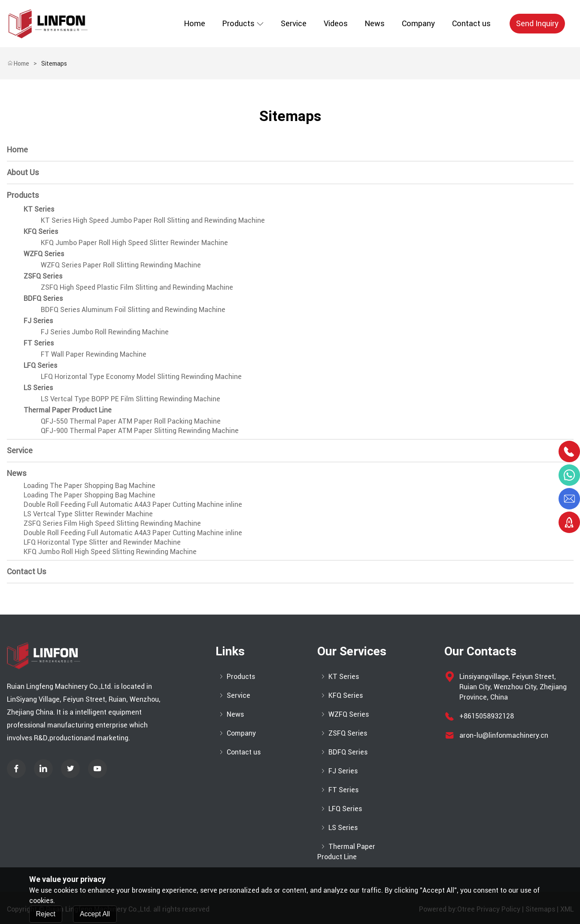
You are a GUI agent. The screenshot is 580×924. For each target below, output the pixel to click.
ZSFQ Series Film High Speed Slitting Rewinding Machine (112, 523)
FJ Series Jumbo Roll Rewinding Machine (105, 332)
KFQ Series (41, 231)
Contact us (471, 23)
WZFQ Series (44, 254)
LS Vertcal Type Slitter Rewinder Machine (88, 514)
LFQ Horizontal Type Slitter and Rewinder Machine (102, 542)
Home (195, 23)
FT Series (39, 343)
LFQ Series (40, 365)
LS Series (38, 388)
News (375, 23)
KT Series (39, 209)
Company (418, 23)
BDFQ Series (43, 298)
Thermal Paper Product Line (68, 410)
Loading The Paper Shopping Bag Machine (90, 485)
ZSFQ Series (43, 276)
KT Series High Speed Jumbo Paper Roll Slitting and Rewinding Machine (153, 220)
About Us (23, 172)
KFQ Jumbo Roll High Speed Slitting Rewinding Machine (110, 551)
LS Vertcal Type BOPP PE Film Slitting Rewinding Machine (131, 399)
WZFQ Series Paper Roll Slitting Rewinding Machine (121, 265)
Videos (336, 23)
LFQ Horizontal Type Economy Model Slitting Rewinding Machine (141, 376)
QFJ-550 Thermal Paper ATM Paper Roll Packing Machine (131, 421)
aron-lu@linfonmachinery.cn (504, 735)
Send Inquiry (537, 23)
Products (243, 23)
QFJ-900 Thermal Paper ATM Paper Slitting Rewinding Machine (140, 430)
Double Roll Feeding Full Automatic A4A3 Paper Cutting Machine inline (133, 504)
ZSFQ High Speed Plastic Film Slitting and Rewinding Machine (137, 287)
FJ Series (38, 321)
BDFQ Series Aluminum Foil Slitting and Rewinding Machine (133, 309)
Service (294, 23)
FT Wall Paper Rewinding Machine (94, 354)
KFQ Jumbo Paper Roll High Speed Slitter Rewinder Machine (134, 242)
